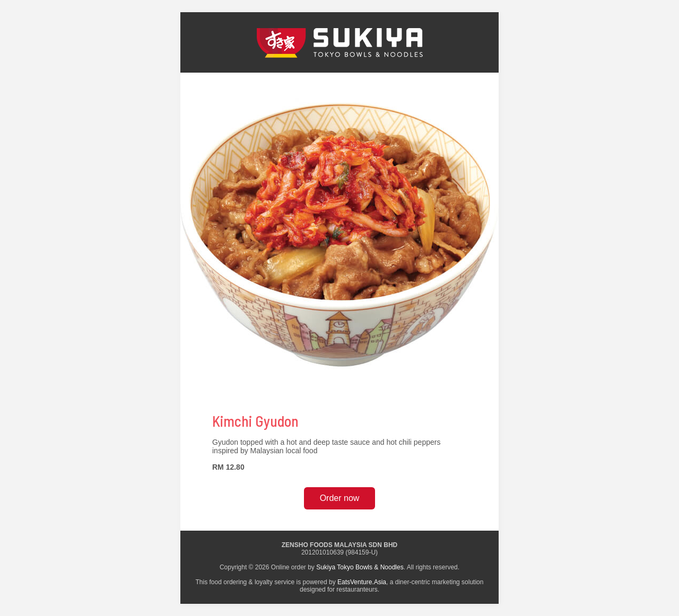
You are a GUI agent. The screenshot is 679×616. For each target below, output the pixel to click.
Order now (340, 498)
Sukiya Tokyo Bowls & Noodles (360, 567)
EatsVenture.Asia (362, 582)
